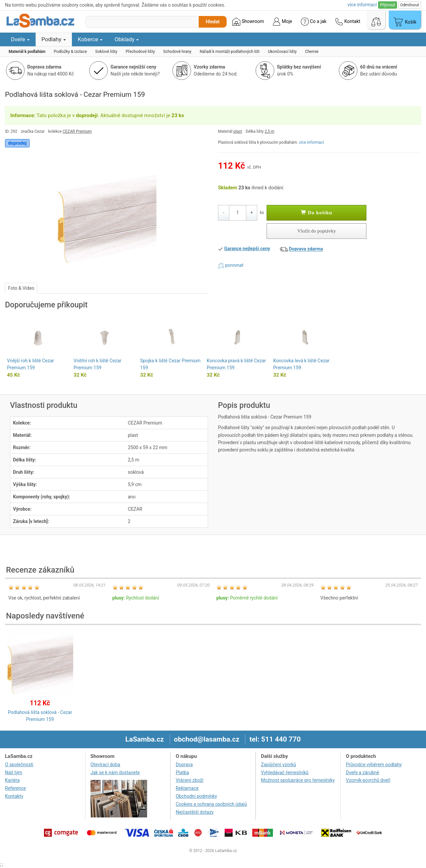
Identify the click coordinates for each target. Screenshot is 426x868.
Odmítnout (410, 5)
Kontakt (348, 22)
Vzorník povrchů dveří (368, 780)
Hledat (213, 22)
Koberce (90, 39)
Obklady (127, 39)
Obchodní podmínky (196, 796)
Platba (182, 773)
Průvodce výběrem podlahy (374, 765)
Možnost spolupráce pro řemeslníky (298, 780)
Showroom (248, 22)
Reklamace (187, 788)
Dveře (20, 39)
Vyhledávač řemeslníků (285, 773)
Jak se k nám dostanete (115, 773)
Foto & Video (21, 288)
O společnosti (19, 765)
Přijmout (388, 5)
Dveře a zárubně (362, 773)
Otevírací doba (106, 765)
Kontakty (14, 796)
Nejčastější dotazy (195, 812)
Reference (15, 788)
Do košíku (317, 213)
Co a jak (314, 22)
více (362, 5)
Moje (282, 22)
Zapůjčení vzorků (279, 765)
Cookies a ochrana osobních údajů (211, 804)
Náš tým (14, 773)
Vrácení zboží (190, 780)
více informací (311, 142)
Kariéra (12, 780)
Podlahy (54, 39)
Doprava (184, 765)
